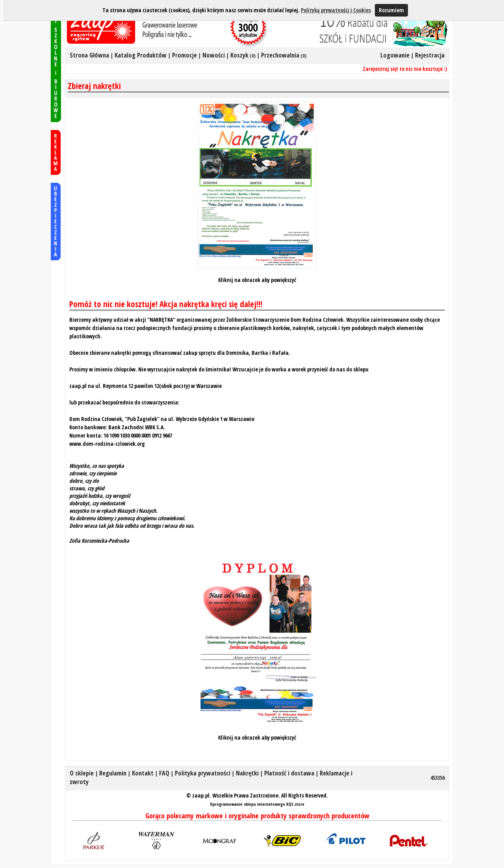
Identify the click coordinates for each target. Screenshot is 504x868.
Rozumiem (391, 10)
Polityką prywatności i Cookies (336, 10)
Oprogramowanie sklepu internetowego (247, 804)
